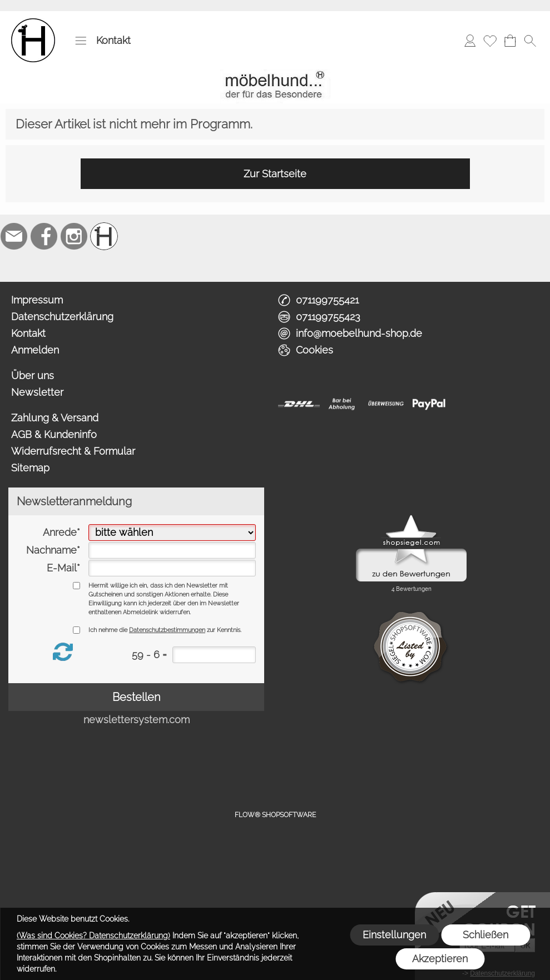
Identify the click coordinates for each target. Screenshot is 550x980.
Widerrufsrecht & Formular (73, 451)
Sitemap (30, 468)
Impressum (37, 300)
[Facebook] (44, 236)
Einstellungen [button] (394, 935)
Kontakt (113, 40)
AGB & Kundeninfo (54, 434)
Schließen (485, 935)
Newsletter (37, 392)
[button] (81, 41)
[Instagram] (74, 236)
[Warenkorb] (510, 41)
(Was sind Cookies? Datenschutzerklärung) (93, 936)
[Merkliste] (490, 41)
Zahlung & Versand (55, 418)
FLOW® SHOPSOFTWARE (275, 815)
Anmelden (35, 350)
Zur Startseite (275, 174)
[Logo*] (33, 23)
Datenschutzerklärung (62, 317)
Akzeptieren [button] (440, 959)
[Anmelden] (470, 41)
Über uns (33, 375)
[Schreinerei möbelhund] (104, 236)
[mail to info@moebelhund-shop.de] (14, 236)
